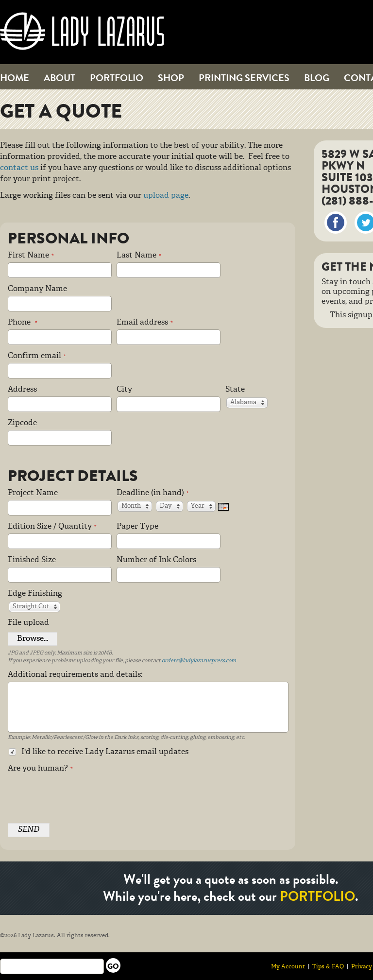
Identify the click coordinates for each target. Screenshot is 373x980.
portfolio (317, 896)
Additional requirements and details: (75, 675)
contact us (19, 168)
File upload (28, 623)
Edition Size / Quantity (52, 527)
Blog (317, 78)
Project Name (33, 493)
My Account (288, 967)
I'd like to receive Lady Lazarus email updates (98, 752)
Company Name (37, 289)
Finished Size (32, 560)
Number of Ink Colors (156, 560)
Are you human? (40, 769)
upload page (166, 196)
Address (22, 390)
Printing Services (244, 78)
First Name (31, 256)
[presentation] (82, 794)
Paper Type (137, 527)
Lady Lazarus (82, 31)
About (59, 78)
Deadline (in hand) (153, 493)
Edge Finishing (35, 594)
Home (15, 78)
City (124, 390)
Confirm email (37, 356)
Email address (145, 323)
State (235, 390)
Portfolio (117, 78)
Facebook (336, 223)
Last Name (139, 256)
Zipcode (22, 423)
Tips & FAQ (328, 967)
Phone (23, 323)
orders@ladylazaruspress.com (199, 661)
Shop (171, 78)
